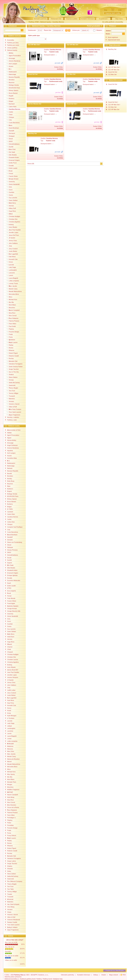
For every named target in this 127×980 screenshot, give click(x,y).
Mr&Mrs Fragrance (12, 790)
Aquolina (9, 451)
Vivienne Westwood (13, 920)
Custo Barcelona (12, 122)
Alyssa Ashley (11, 440)
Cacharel (9, 512)
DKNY (9, 141)
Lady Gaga (10, 267)
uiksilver (10, 340)
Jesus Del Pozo (12, 235)
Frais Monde (10, 598)
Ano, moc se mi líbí (11, 942)
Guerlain (10, 192)
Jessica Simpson (12, 677)
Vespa (8, 912)
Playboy (10, 329)
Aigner (8, 438)
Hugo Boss (10, 211)
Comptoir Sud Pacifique (14, 527)
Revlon (9, 348)
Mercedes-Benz (12, 294)
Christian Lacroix (12, 660)
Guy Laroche (11, 197)
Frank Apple (10, 603)
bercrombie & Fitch (13, 430)
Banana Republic (12, 77)
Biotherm (9, 489)
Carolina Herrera (58, 22)
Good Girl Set (33, 74)
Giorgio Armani (11, 609)
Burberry (10, 98)
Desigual (10, 136)
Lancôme (9, 731)
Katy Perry (10, 703)
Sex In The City (12, 372)
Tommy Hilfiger (12, 393)
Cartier (9, 112)
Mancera (9, 749)
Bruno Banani (11, 93)
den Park (10, 149)
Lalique (8, 726)
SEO (28, 975)
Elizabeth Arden (12, 157)
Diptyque (9, 547)
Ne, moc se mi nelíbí (12, 956)
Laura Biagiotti (12, 278)
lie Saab (9, 565)
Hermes (9, 206)
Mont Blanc (11, 305)
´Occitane (10, 718)
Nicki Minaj (10, 797)
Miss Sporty (10, 774)
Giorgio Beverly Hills (13, 611)
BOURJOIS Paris (13, 88)
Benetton (10, 80)
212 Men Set (71, 74)
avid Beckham (11, 535)
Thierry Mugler (11, 884)
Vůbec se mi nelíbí (11, 960)
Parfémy (39, 979)
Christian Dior (11, 219)
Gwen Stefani (11, 200)
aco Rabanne (12, 318)
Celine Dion (10, 522)
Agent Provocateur (13, 55)
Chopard (9, 652)
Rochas (9, 358)
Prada (9, 334)
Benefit (8, 473)
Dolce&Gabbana (12, 144)
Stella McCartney (12, 382)
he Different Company (14, 881)
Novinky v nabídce (12, 417)
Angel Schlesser (11, 445)
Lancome (10, 273)
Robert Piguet (11, 353)
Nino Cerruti (11, 315)
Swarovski (10, 385)
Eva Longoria (10, 591)
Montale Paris (11, 782)
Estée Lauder (11, 168)
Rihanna (10, 350)
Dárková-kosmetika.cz (12, 979)
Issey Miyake (11, 227)
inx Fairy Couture (13, 409)
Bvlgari (9, 101)
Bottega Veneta (12, 85)
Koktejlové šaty (58, 979)
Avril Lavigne (11, 64)
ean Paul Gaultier (13, 230)
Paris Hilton (11, 323)
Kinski (8, 711)
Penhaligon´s (10, 818)
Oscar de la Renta (12, 807)
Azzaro (9, 66)
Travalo (9, 894)
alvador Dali (11, 361)
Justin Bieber (11, 251)
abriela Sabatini (12, 606)
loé (9, 214)
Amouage (10, 58)
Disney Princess (11, 550)
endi (9, 171)
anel (8, 644)
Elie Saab (10, 152)
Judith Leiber (10, 690)
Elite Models (11, 155)
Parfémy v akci (11, 420)
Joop (8, 246)
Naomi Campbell (12, 795)
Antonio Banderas (13, 61)
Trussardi (10, 396)
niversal (9, 899)
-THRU (9, 509)
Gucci (9, 190)
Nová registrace (113, 37)
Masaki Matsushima (13, 291)
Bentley (9, 479)
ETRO (8, 588)
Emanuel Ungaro (12, 160)
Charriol (9, 647)
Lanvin (9, 275)
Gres (8, 187)
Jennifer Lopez (12, 232)
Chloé (8, 649)
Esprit (8, 583)
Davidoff (10, 131)
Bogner (8, 491)
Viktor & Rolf (11, 407)
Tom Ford (10, 391)
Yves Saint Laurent (12, 925)
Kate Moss (10, 256)
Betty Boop (10, 481)
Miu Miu (9, 302)
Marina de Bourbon (12, 759)
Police (8, 823)
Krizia (8, 713)
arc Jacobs (11, 286)
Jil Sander (10, 238)
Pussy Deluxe (11, 835)
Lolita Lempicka (12, 281)
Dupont (8, 563)
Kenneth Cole (11, 259)
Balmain (9, 468)
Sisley (8, 871)
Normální (8, 951)
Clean (9, 114)
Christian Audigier (13, 216)
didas (9, 53)
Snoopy (9, 380)
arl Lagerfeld (11, 254)
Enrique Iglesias (11, 575)
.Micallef (9, 744)
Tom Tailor (9, 889)
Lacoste (9, 721)
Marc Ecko (10, 751)
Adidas (8, 433)
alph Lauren (11, 342)
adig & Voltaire (11, 927)
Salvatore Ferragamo (14, 364)
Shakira (9, 374)
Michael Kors (11, 299)
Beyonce (10, 82)
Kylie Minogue (11, 716)
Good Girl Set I (72, 104)
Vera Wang (10, 907)
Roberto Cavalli (12, 356)
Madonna (9, 746)
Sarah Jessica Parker (14, 366)
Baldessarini (11, 72)
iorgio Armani (12, 179)
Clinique (10, 117)
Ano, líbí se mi (10, 947)
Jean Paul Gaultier (12, 672)
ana (9, 125)
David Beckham (12, 128)
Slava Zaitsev (11, 377)
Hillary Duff (10, 208)
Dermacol (10, 133)
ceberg (9, 224)
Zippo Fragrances (12, 930)
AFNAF (9, 792)
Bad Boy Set (32, 133)
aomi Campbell (12, 310)
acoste (10, 265)
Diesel (9, 139)
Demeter (9, 540)
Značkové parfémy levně (28, 979)
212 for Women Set (35, 104)
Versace (10, 401)
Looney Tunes (11, 283)
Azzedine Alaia (11, 458)
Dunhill (9, 147)
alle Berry (10, 203)
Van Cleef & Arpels (12, 904)
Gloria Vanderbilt (12, 184)
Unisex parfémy (11, 48)
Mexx (9, 297)
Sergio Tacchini (12, 369)
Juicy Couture (11, 248)
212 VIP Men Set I (34, 45)
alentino (10, 398)
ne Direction (11, 805)
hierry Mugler (12, 388)
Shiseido (9, 869)
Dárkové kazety (46, 22)
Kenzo (9, 262)
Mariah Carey (11, 289)
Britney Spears (12, 90)
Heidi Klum (10, 637)
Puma (9, 337)
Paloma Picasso (12, 321)
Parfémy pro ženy (12, 43)
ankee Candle (11, 922)
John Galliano (11, 243)
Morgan (9, 784)
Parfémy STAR (34, 22)
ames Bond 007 (12, 670)
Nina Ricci (10, 313)
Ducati (8, 558)
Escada (9, 165)
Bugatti (9, 96)
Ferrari (9, 173)
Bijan (8, 486)
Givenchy (10, 181)
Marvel (8, 762)
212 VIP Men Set (73, 45)
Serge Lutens (10, 861)
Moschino (10, 307)
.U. (8, 69)
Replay (9, 345)
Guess (9, 195)
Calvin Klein (11, 106)
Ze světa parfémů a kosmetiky (113, 22)
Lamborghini (11, 270)
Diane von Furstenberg (14, 542)
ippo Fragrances (13, 415)
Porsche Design (12, 332)
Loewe (8, 739)
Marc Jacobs (10, 754)
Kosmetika (10, 40)
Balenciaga (10, 74)
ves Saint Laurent (13, 412)
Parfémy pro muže (12, 45)
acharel (10, 104)
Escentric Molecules (13, 580)
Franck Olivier (11, 176)
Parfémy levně (47, 979)
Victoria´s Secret (12, 404)
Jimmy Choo (11, 240)
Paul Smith (10, 326)
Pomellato (9, 825)
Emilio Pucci (11, 163)
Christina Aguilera (13, 222)
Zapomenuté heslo (114, 40)
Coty (8, 120)
